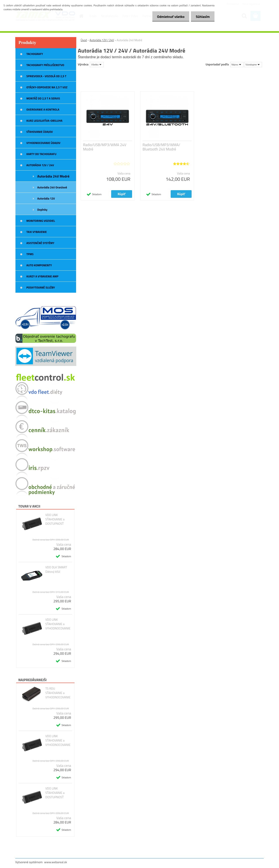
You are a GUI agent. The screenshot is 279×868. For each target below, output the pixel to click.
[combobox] (237, 65)
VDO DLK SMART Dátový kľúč (56, 569)
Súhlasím (202, 17)
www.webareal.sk (56, 862)
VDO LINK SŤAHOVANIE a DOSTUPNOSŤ (55, 519)
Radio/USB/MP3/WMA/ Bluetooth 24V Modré (161, 147)
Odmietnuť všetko (169, 17)
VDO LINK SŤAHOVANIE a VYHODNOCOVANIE (58, 624)
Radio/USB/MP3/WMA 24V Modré (105, 147)
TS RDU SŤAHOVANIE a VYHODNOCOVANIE (58, 693)
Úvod (84, 40)
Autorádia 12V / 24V (102, 40)
